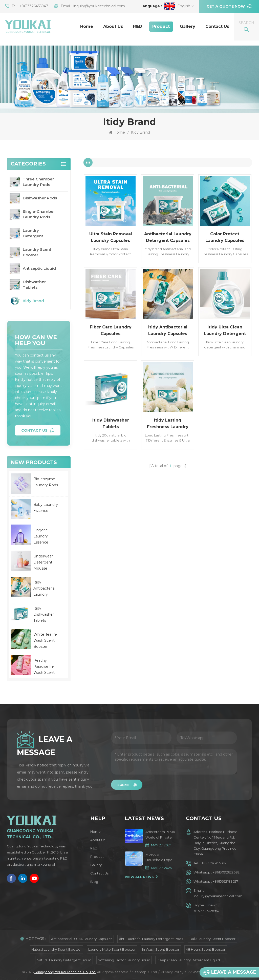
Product (161, 26)
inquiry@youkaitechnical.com (99, 6)
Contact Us (217, 26)
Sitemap (139, 972)
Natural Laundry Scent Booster (57, 949)
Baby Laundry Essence (46, 508)
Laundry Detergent (33, 233)
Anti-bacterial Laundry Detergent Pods (151, 939)
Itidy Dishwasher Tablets (111, 423)
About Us (113, 26)
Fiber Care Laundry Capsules (111, 330)
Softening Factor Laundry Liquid (124, 960)
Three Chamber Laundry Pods (38, 182)
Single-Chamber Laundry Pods (39, 214)
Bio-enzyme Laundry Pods (46, 482)
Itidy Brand (140, 132)
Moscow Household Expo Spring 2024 (159, 857)
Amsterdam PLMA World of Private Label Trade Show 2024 (160, 835)
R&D (138, 26)
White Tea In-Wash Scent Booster (45, 640)
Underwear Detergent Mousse (43, 562)
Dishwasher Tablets (34, 285)
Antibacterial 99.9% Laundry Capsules (82, 939)
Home (87, 26)
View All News (139, 877)
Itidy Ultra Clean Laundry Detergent (225, 330)
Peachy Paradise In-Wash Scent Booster (44, 667)
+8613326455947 (34, 6)
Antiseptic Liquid (39, 268)
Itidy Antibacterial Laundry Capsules (168, 330)
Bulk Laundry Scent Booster (212, 939)
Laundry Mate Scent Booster (112, 949)
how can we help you (36, 340)
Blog (94, 882)
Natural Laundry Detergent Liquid (64, 960)
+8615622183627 (225, 881)
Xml (154, 972)
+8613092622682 (226, 872)
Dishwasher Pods (40, 198)
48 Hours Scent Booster (206, 949)
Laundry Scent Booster (37, 252)
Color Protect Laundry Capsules (225, 237)
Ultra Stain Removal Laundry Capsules (111, 237)
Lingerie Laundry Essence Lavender (42, 537)
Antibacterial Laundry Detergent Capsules (168, 237)
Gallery (188, 26)
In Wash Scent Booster (161, 949)
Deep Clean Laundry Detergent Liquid (188, 960)
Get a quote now (226, 6)
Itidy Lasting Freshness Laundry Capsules (168, 424)
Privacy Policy (172, 972)
